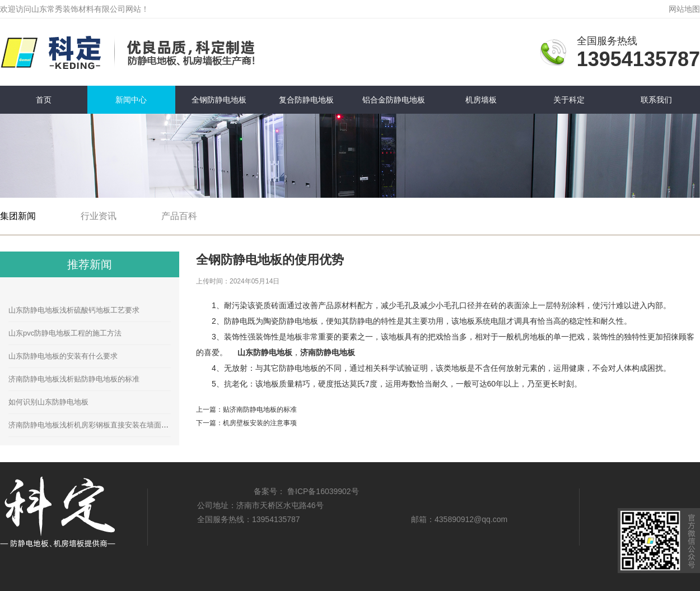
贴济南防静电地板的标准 (260, 409)
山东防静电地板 (265, 352)
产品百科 (179, 216)
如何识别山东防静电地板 (48, 402)
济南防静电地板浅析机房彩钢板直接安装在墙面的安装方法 (103, 425)
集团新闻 (18, 216)
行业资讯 (99, 216)
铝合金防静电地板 (394, 100)
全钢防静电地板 (219, 100)
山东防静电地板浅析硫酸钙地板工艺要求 (74, 310)
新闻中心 (131, 100)
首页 (44, 100)
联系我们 (656, 100)
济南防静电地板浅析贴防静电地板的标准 (74, 379)
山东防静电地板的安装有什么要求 (63, 356)
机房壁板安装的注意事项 (260, 423)
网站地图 (684, 9)
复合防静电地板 (306, 100)
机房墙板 (481, 100)
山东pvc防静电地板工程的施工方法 (65, 333)
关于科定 (569, 100)
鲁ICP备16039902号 (323, 491)
